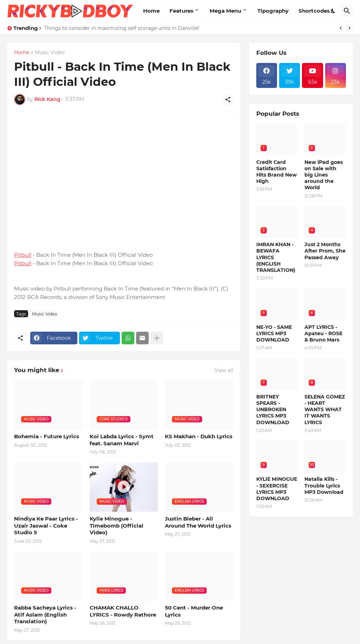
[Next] (349, 28)
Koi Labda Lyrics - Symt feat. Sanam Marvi (122, 440)
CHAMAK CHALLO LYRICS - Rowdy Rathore (123, 611)
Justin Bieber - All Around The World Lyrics (198, 522)
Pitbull (23, 255)
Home (151, 11)
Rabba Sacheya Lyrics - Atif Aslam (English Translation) (45, 614)
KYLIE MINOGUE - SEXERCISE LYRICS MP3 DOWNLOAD (277, 489)
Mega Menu (225, 11)
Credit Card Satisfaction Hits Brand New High (277, 172)
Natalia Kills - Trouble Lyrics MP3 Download (324, 485)
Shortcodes (314, 11)
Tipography (273, 11)
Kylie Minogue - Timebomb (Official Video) (117, 525)
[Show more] (157, 338)
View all (224, 370)
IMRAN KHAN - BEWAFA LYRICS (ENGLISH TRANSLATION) (276, 257)
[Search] (347, 11)
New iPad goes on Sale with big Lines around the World (324, 175)
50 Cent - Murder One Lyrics (194, 611)
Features (181, 11)
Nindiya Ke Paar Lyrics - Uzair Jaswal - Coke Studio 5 (46, 525)
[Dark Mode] (333, 11)
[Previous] (341, 28)
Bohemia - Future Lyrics (47, 436)
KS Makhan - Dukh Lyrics (199, 436)
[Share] (228, 100)
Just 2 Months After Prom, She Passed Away (325, 251)
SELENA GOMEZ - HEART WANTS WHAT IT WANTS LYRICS (325, 410)
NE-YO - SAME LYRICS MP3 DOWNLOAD (274, 333)
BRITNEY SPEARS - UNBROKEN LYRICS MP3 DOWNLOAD (273, 410)
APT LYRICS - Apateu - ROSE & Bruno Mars (323, 333)
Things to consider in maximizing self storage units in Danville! (122, 28)
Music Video (50, 53)
